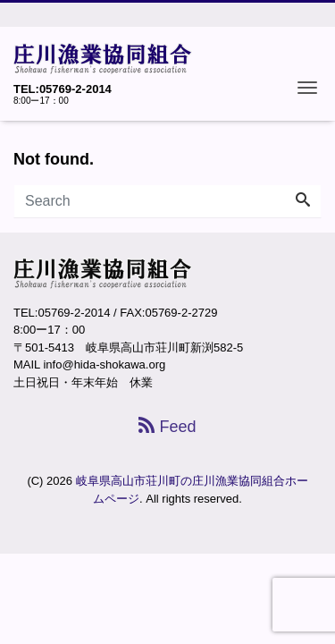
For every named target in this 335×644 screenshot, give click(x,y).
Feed (167, 427)
